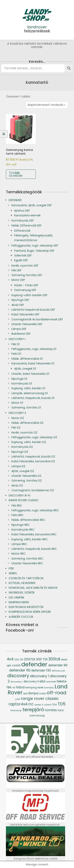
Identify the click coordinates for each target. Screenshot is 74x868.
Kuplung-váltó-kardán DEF (30, 295)
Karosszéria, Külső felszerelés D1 (33, 363)
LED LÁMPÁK (16, 597)
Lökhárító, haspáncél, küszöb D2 (33, 457)
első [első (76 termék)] (43, 681)
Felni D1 (16, 354)
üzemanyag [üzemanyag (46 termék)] (37, 715)
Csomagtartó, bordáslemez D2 (33, 490)
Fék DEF (16, 270)
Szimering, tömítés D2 (27, 481)
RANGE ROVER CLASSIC (24, 500)
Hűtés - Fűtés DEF (26, 285)
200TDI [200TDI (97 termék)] (30, 659)
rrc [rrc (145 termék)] (31, 704)
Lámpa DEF (19, 329)
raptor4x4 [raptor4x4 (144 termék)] (18, 704)
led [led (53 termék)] (25, 693)
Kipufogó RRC (21, 525)
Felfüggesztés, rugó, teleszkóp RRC (35, 510)
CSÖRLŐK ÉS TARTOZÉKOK (26, 578)
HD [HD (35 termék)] (14, 688)
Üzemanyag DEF (25, 290)
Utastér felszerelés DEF (27, 324)
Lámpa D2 (18, 466)
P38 (11, 568)
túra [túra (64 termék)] (61, 710)
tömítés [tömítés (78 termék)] (51, 710)
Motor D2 (18, 418)
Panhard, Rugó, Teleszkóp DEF (34, 251)
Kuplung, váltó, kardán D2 (29, 442)
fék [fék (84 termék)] (9, 687)
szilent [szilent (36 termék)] (48, 705)
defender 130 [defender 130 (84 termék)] (41, 670)
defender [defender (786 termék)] (34, 664)
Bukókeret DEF (21, 334)
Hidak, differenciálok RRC (28, 520)
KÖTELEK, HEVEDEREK (22, 583)
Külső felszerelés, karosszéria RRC (34, 534)
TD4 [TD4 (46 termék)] (54, 705)
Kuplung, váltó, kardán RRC (30, 539)
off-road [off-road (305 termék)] (57, 693)
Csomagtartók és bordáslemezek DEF (37, 319)
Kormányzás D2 (22, 447)
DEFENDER (15, 200)
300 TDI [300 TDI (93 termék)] (42, 659)
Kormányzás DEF (23, 221)
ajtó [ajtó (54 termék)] (9, 665)
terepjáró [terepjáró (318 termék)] (33, 710)
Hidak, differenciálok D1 (27, 359)
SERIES (13, 573)
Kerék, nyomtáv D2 (24, 433)
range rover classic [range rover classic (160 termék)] (40, 698)
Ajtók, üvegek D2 (23, 471)
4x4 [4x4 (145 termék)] (10, 659)
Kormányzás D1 (22, 383)
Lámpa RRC (19, 544)
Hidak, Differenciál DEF (27, 225)
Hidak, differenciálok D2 (27, 423)
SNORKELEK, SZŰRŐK (22, 592)
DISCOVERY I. (17, 339)
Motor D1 (17, 403)
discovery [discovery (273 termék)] (18, 676)
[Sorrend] (47, 105)
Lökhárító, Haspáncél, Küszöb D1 (33, 398)
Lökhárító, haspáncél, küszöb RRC (34, 549)
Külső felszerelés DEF (25, 314)
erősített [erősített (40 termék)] (51, 682)
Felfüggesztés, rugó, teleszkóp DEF (35, 246)
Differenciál (22, 231)
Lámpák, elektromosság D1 (30, 393)
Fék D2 (16, 428)
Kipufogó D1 (19, 379)
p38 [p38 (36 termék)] (18, 699)
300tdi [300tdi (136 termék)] (54, 659)
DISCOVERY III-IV (20, 495)
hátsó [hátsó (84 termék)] (20, 687)
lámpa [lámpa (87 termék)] (33, 693)
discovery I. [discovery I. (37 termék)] (17, 682)
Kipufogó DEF (20, 300)
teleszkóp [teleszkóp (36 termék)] (16, 710)
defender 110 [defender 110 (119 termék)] (20, 670)
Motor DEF (18, 280)
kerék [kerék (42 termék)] (40, 688)
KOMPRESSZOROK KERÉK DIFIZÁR (30, 612)
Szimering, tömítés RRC (27, 559)
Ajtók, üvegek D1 (25, 369)
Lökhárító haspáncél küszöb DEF (33, 310)
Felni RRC (18, 515)
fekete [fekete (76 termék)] (62, 681)
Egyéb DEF (21, 260)
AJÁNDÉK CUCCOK (21, 617)
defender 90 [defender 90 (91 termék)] (58, 665)
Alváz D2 (17, 486)
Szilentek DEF (23, 255)
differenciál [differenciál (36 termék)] (58, 671)
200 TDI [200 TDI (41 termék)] (19, 660)
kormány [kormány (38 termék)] (49, 688)
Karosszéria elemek (27, 215)
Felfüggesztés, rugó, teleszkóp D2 (34, 437)
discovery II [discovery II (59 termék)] (31, 682)
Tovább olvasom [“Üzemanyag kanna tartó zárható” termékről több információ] (16, 174)
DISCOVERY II (17, 413)
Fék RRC (17, 506)
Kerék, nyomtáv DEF (25, 266)
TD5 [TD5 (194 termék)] (62, 704)
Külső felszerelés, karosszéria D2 (33, 461)
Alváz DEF (18, 305)
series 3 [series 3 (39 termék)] (39, 705)
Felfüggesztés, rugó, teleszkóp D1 (34, 349)
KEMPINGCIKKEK (19, 602)
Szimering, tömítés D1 (26, 408)
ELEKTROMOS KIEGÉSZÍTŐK (26, 607)
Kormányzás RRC (23, 530)
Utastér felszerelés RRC (27, 563)
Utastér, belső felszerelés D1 (30, 374)
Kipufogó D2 (20, 452)
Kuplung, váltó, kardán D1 (28, 388)
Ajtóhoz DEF (22, 211)
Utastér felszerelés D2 (26, 476)
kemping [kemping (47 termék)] (31, 687)
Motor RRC (19, 554)
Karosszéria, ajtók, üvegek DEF (32, 205)
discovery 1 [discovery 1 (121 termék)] (40, 676)
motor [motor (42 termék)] (43, 694)
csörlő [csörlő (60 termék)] (16, 665)
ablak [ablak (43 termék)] (64, 660)
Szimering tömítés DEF (27, 275)
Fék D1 (15, 344)
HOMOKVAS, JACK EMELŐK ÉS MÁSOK (33, 588)
